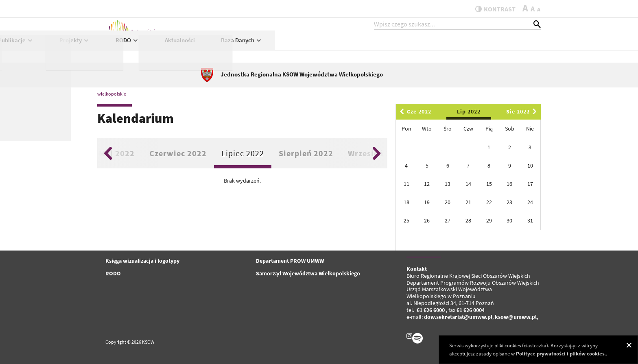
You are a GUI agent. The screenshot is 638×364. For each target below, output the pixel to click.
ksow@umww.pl (516, 317)
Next (377, 153)
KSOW (226, 47)
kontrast (491, 9)
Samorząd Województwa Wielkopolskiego (308, 273)
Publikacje (282, 47)
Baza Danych (507, 47)
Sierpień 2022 (306, 153)
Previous (108, 153)
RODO (393, 47)
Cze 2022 (414, 111)
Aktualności (446, 47)
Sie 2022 (523, 111)
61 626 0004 (471, 310)
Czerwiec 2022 (178, 153)
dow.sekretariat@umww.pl (458, 317)
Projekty (340, 47)
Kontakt (417, 269)
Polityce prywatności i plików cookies (560, 354)
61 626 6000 (431, 310)
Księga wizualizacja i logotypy (142, 261)
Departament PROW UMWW (290, 261)
